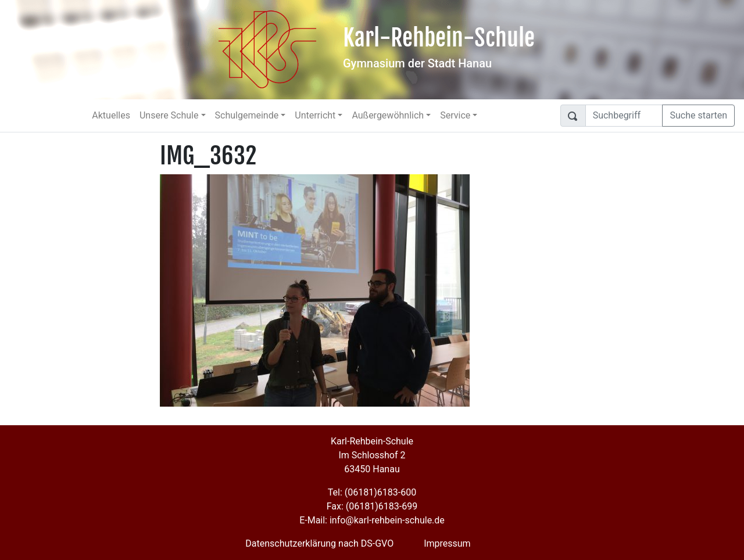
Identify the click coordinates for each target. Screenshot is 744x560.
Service (455, 115)
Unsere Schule (169, 115)
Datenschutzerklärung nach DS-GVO (319, 543)
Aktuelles (111, 115)
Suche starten (698, 115)
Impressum (447, 543)
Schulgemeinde (247, 115)
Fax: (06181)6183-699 (372, 506)
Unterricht (315, 115)
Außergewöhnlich (388, 115)
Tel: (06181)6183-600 (372, 492)
